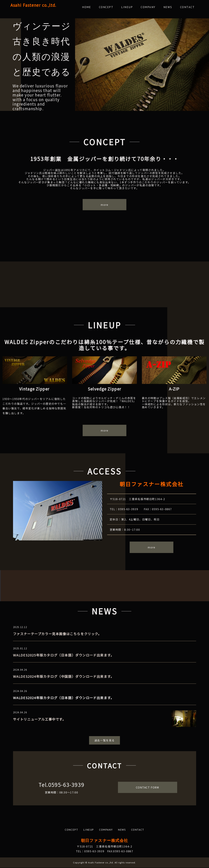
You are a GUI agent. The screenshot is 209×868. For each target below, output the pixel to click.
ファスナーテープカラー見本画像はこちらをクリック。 (57, 634)
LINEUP (131, 7)
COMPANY (151, 7)
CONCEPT (111, 7)
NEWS (170, 7)
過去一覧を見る (104, 741)
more (104, 205)
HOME (93, 7)
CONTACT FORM (147, 788)
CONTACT (188, 7)
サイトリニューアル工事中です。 (40, 720)
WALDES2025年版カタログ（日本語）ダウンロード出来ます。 (64, 655)
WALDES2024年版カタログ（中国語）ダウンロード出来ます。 (64, 677)
